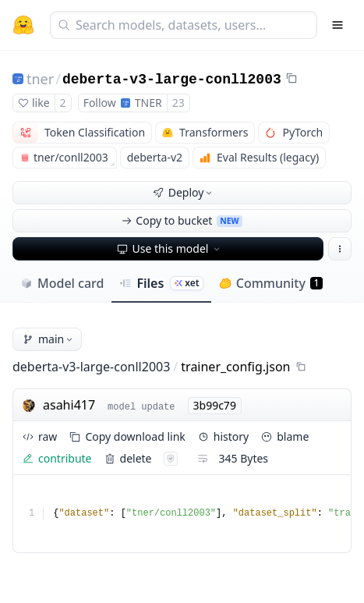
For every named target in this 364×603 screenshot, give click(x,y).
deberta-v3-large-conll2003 (172, 80)
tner (40, 79)
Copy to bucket (182, 220)
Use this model (170, 248)
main (49, 339)
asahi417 (69, 405)
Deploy (184, 192)
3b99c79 (215, 405)
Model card (62, 283)
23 (178, 103)
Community (271, 283)
